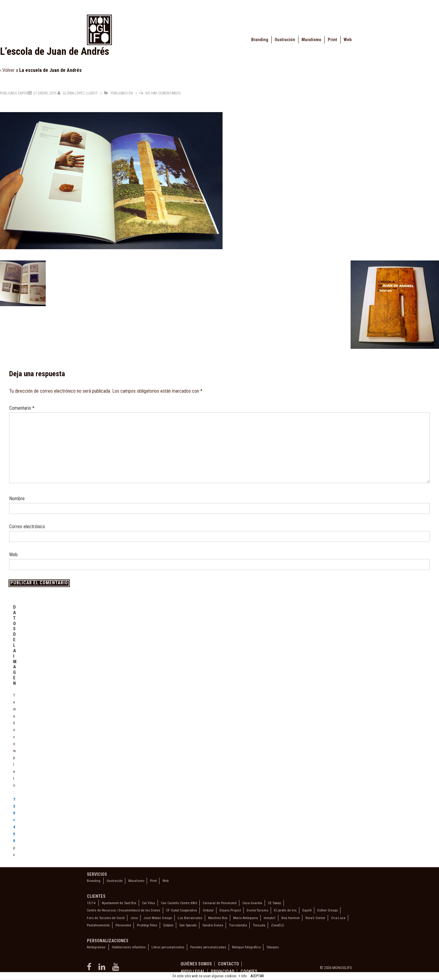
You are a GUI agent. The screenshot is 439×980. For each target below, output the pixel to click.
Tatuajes (273, 947)
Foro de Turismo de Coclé (106, 918)
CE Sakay (275, 903)
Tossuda (259, 925)
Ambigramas (96, 947)
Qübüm (168, 925)
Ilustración (285, 40)
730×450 (14, 820)
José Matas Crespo (158, 918)
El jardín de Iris (285, 910)
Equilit (307, 910)
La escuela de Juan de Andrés (50, 70)
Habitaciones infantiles (129, 947)
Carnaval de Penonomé (220, 903)
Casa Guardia (252, 903)
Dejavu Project (230, 910)
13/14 (91, 903)
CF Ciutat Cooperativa (182, 910)
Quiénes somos (196, 964)
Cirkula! (208, 910)
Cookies (249, 971)
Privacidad (223, 971)
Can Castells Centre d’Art (179, 903)
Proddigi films (147, 925)
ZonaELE (278, 925)
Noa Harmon (291, 918)
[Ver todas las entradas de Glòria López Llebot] (78, 93)
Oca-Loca (338, 918)
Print (332, 40)
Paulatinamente (98, 925)
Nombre (17, 499)
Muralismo (311, 40)
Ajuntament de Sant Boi (119, 903)
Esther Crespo (328, 910)
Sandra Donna (213, 925)
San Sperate (188, 925)
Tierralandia (238, 925)
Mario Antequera (246, 918)
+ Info (243, 976)
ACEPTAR (257, 976)
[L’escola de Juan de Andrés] (45, 93)
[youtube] (116, 969)
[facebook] (90, 969)
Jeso (134, 918)
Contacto (228, 964)
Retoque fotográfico (246, 947)
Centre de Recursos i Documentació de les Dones (124, 910)
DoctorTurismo (257, 910)
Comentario (22, 408)
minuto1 (270, 918)
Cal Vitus (149, 903)
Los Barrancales (190, 918)
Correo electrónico (27, 527)
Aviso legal (193, 971)
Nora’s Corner (315, 918)
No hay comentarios (163, 93)
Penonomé (123, 925)
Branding (260, 40)
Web (348, 40)
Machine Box (218, 918)
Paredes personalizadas (208, 947)
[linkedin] (103, 969)
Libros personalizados (168, 947)
